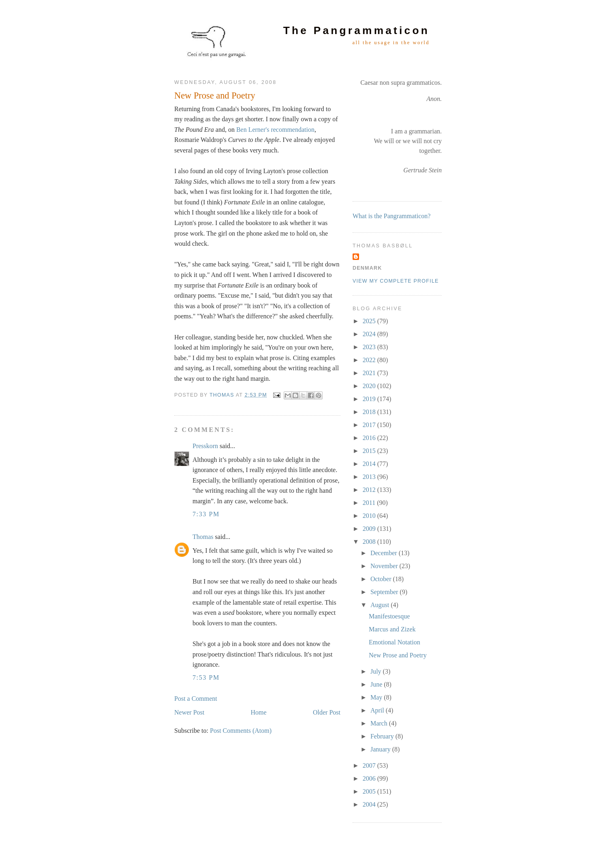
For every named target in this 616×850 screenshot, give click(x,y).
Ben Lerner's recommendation (275, 130)
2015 (370, 451)
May (377, 697)
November (385, 566)
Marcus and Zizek (392, 629)
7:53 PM (206, 677)
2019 (370, 399)
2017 (370, 425)
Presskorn (205, 446)
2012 (370, 490)
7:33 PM (206, 514)
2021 (370, 373)
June (377, 684)
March (380, 723)
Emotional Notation (395, 642)
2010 (370, 516)
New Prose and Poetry (398, 655)
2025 (370, 321)
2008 (370, 542)
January (381, 749)
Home (259, 712)
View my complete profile (396, 281)
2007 (370, 765)
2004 (370, 804)
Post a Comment (196, 699)
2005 (370, 791)
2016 (370, 438)
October (382, 579)
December (385, 553)
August (381, 605)
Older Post (327, 712)
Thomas (203, 537)
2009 (370, 529)
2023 (370, 347)
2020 (370, 386)
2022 (370, 360)
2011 (370, 503)
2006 (370, 778)
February (383, 736)
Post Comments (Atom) (241, 731)
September (385, 592)
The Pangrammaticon (356, 30)
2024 (370, 334)
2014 (370, 464)
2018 (370, 412)
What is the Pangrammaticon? (391, 216)
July (377, 671)
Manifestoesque (389, 616)
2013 (370, 477)
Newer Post (189, 712)
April (378, 710)
